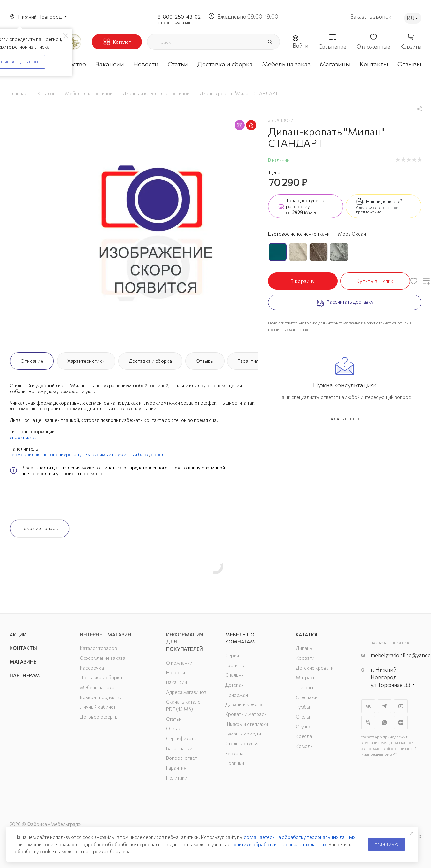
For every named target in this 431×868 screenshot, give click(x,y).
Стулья (304, 727)
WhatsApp (385, 723)
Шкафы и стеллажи (247, 724)
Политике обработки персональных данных (278, 844)
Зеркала (234, 753)
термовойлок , (26, 454)
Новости (176, 672)
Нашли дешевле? (384, 201)
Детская (235, 685)
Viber (368, 723)
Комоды (305, 746)
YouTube (401, 706)
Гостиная (235, 665)
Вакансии (177, 682)
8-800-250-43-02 (179, 16)
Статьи (174, 719)
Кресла (304, 736)
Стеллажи (307, 697)
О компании (179, 663)
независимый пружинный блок (115, 454)
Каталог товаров (98, 648)
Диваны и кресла (244, 704)
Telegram (385, 706)
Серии (232, 655)
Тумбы (303, 707)
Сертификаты (181, 738)
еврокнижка (23, 437)
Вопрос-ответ (182, 758)
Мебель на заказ (98, 687)
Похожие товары (40, 528)
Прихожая (237, 695)
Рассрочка (92, 668)
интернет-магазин (174, 22)
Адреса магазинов (186, 692)
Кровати (305, 658)
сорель (159, 454)
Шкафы (304, 687)
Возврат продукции (101, 697)
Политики (177, 778)
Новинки (235, 763)
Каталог (308, 635)
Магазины (23, 662)
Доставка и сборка (150, 361)
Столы (303, 717)
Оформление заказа (103, 658)
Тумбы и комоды (243, 734)
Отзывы (205, 361)
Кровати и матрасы (246, 714)
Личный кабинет (98, 707)
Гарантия (248, 361)
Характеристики (86, 361)
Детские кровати (315, 668)
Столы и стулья (242, 743)
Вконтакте (368, 706)
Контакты (23, 648)
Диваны (304, 648)
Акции (18, 635)
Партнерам (25, 675)
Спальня (235, 675)
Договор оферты (99, 717)
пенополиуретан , (62, 454)
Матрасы (306, 677)
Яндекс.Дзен (401, 723)
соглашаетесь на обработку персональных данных (300, 837)
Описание (32, 361)
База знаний (179, 748)
